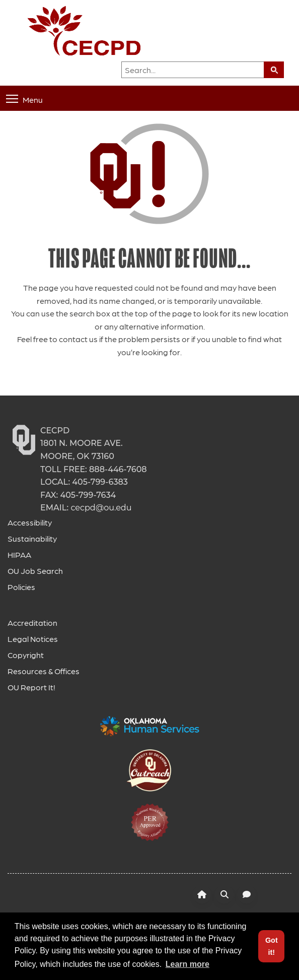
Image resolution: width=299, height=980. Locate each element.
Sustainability (32, 538)
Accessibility (30, 522)
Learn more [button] (188, 964)
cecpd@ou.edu (101, 508)
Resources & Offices (44, 671)
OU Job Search (35, 571)
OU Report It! (31, 687)
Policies (21, 587)
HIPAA (19, 554)
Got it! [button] (272, 946)
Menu (24, 99)
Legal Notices (33, 639)
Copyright (26, 655)
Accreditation (32, 623)
